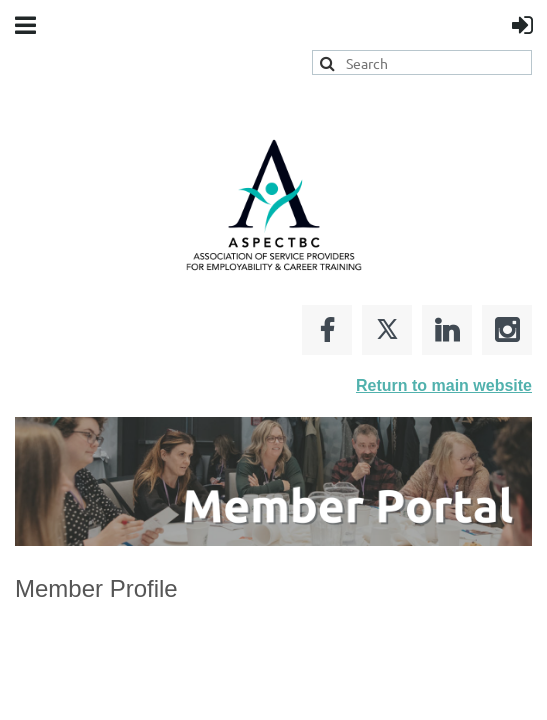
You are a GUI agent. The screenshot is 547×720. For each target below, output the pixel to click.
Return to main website (444, 385)
